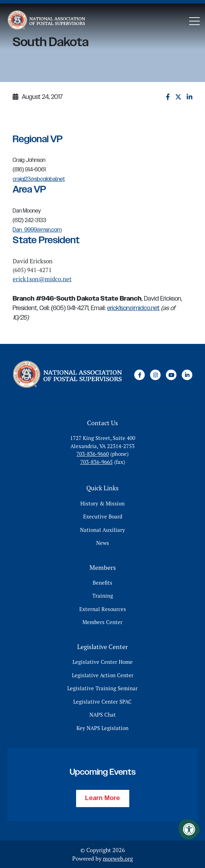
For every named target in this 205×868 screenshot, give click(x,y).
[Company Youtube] (171, 375)
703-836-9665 (97, 462)
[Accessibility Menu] (189, 829)
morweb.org (118, 858)
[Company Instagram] (155, 375)
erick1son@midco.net (42, 279)
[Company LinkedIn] (187, 375)
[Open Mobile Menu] (194, 21)
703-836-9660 (93, 454)
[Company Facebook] (139, 375)
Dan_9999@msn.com (37, 230)
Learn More (103, 798)
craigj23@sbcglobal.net (39, 179)
